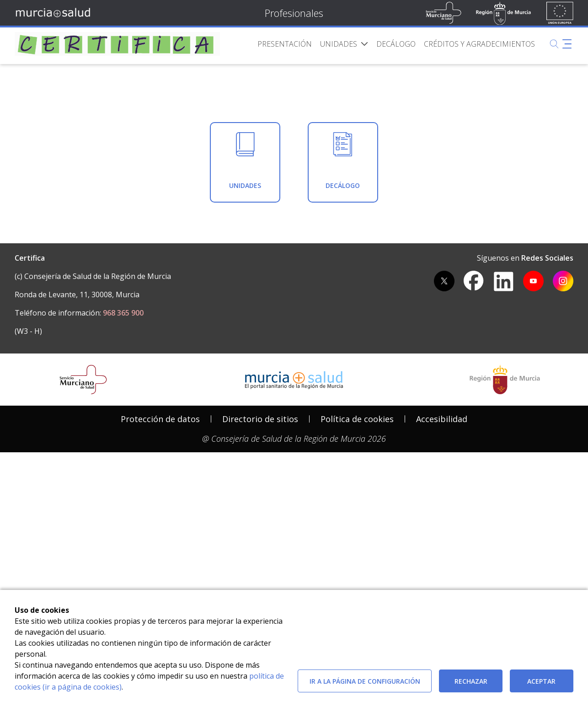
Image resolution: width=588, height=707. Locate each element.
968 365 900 (123, 451)
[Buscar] (554, 44)
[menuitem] (285, 44)
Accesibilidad (442, 557)
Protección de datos (160, 557)
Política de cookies (357, 557)
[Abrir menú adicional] (567, 44)
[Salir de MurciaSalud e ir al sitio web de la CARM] (505, 517)
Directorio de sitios (260, 557)
